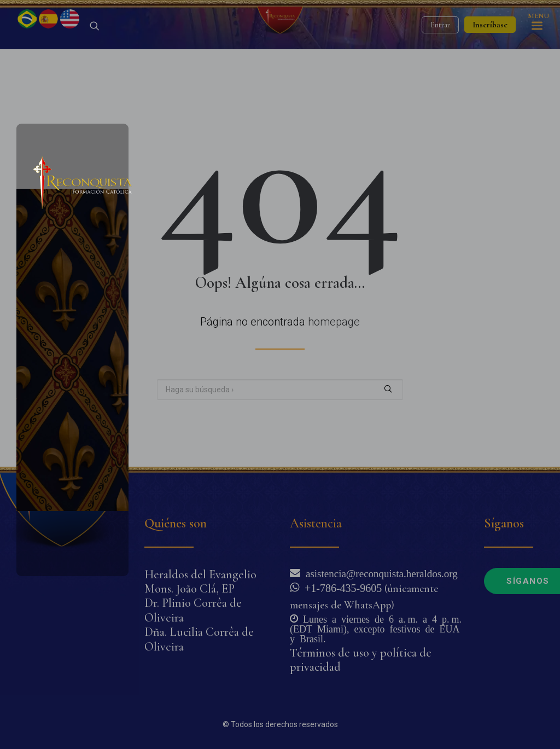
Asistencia (316, 523)
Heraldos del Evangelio (200, 574)
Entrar (440, 52)
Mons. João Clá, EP (189, 589)
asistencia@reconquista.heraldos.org (379, 573)
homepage (334, 349)
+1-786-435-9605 (340, 587)
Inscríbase (490, 52)
